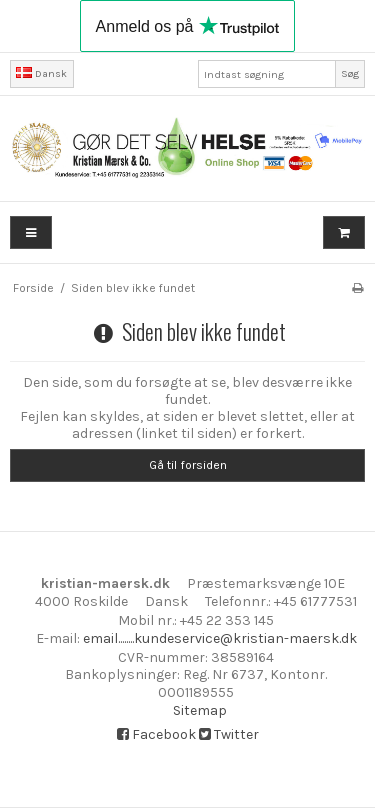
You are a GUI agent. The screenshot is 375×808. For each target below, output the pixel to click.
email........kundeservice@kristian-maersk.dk (220, 638)
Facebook (156, 734)
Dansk (41, 73)
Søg (350, 73)
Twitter (229, 734)
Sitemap (200, 710)
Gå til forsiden (188, 465)
